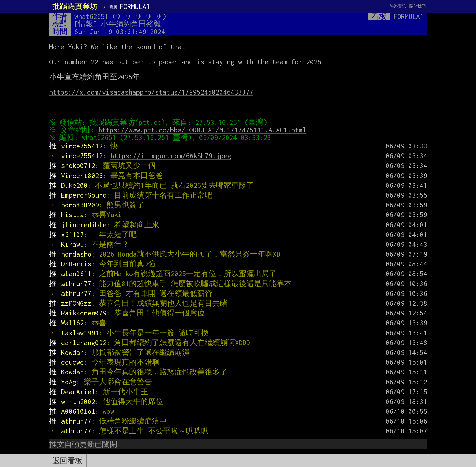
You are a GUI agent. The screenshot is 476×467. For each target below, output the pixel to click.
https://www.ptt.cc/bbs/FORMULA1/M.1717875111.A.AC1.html (204, 130)
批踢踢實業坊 (75, 6)
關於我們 (417, 6)
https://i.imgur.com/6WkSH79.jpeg (171, 156)
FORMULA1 (130, 6)
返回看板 (67, 461)
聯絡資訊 (398, 6)
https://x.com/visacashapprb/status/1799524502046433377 (151, 92)
